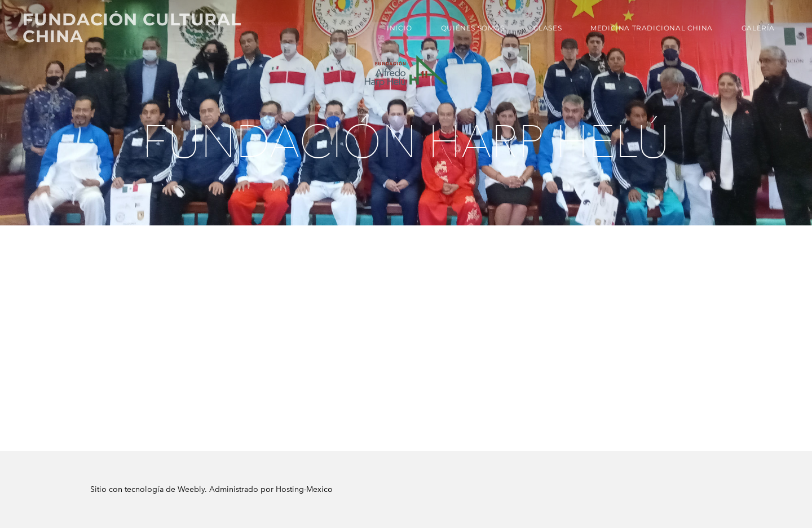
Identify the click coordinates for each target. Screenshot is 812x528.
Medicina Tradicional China (652, 28)
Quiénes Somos (473, 28)
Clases (548, 28)
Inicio (400, 28)
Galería (758, 28)
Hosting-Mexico (304, 489)
